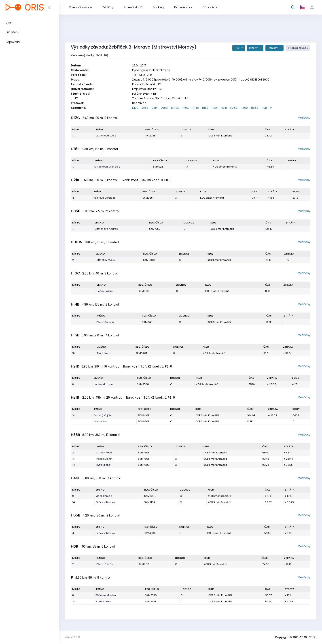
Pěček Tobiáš (105, 564)
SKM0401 (148, 322)
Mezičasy (304, 118)
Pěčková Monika (106, 595)
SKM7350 (151, 595)
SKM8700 (143, 384)
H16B (205, 108)
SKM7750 (155, 229)
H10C (186, 108)
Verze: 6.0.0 (72, 637)
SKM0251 (159, 167)
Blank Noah (104, 353)
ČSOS (313, 637)
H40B (244, 108)
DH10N (175, 108)
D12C (135, 108)
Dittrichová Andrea (106, 229)
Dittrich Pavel (104, 453)
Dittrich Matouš (105, 260)
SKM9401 (143, 415)
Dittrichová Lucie (106, 136)
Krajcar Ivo (100, 421)
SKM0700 (144, 291)
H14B (196, 108)
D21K (155, 108)
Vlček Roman (104, 496)
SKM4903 (150, 533)
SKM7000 (150, 496)
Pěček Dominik (105, 322)
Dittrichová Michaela (107, 167)
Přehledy (273, 48)
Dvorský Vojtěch (103, 415)
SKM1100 (144, 564)
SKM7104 (150, 502)
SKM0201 (141, 353)
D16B (145, 108)
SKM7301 (143, 459)
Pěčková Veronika (105, 198)
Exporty (254, 48)
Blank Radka (103, 601)
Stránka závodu (298, 48)
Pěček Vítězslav (106, 502)
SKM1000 (149, 260)
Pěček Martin (104, 459)
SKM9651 (148, 198)
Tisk (237, 48)
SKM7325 (144, 465)
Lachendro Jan (103, 384)
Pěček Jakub (105, 291)
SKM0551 (151, 136)
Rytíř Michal (104, 465)
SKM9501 (143, 421)
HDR (264, 108)
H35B (234, 108)
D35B (164, 108)
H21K (215, 108)
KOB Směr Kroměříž (220, 136)
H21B (224, 108)
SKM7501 (143, 453)
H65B (255, 108)
